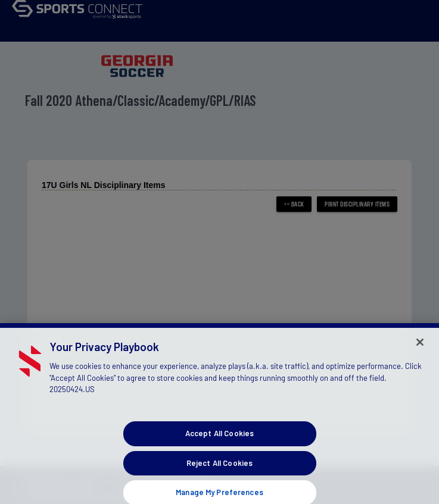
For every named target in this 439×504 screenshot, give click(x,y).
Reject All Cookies (219, 471)
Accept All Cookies (219, 442)
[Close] (420, 350)
